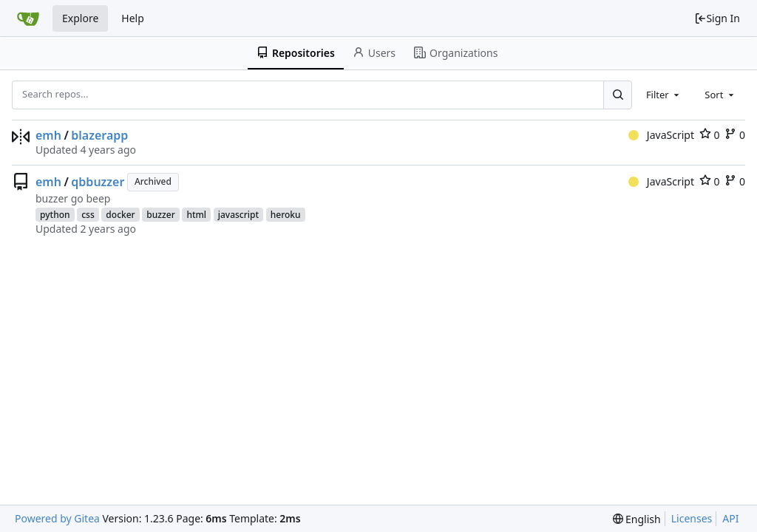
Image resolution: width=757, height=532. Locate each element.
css (88, 215)
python (55, 215)
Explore (80, 18)
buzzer (160, 215)
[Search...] (617, 95)
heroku (286, 215)
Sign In (717, 18)
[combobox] (664, 95)
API (730, 518)
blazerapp (99, 135)
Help (133, 18)
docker (120, 215)
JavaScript (661, 135)
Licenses (692, 518)
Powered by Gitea (57, 518)
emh (48, 135)
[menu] (637, 519)
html (196, 215)
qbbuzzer (98, 182)
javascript (238, 215)
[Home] (28, 18)
